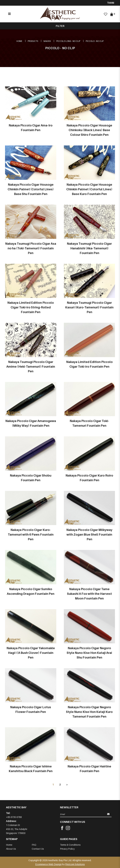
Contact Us (38, 849)
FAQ (34, 845)
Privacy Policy (67, 849)
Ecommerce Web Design (48, 864)
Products (33, 41)
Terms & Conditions (70, 845)
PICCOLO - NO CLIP (95, 41)
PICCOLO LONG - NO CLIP (68, 41)
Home (19, 41)
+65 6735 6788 (14, 817)
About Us (11, 849)
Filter (60, 26)
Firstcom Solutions (75, 864)
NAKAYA (47, 41)
